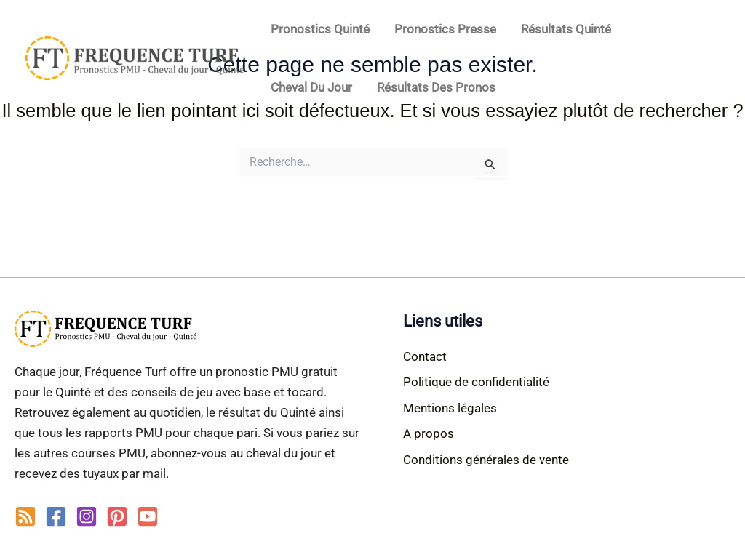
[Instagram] (87, 516)
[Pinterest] (117, 516)
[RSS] (25, 516)
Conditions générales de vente (486, 460)
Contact (425, 356)
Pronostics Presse (445, 29)
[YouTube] (148, 516)
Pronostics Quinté (320, 29)
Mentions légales (450, 408)
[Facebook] (56, 516)
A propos (429, 433)
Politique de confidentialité (476, 382)
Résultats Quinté (566, 29)
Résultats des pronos (436, 87)
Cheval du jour (311, 87)
